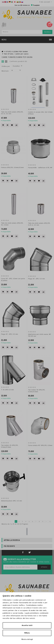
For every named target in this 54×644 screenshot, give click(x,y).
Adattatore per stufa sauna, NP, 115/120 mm (40, 335)
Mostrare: (5, 71)
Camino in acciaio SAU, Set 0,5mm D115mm (40, 113)
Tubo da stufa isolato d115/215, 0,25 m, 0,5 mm (39, 224)
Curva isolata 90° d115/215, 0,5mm (40, 445)
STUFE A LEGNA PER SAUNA (17, 52)
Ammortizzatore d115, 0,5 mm (11, 501)
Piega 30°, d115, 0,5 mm (36, 279)
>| (50, 522)
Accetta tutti (27, 625)
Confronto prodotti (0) (18, 61)
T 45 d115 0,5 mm (7, 390)
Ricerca (47, 32)
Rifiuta (27, 633)
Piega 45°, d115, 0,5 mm (9, 334)
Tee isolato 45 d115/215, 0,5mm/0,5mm (10, 446)
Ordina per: (6, 66)
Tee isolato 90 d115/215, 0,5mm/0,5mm (37, 391)
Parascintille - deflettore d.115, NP (40, 168)
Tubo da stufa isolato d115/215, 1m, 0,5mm (12, 224)
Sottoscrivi (44, 567)
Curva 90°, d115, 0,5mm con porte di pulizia (13, 280)
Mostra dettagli (27, 639)
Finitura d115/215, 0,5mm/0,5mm (12, 168)
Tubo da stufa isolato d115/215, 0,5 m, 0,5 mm (12, 113)
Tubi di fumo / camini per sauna (16, 54)
